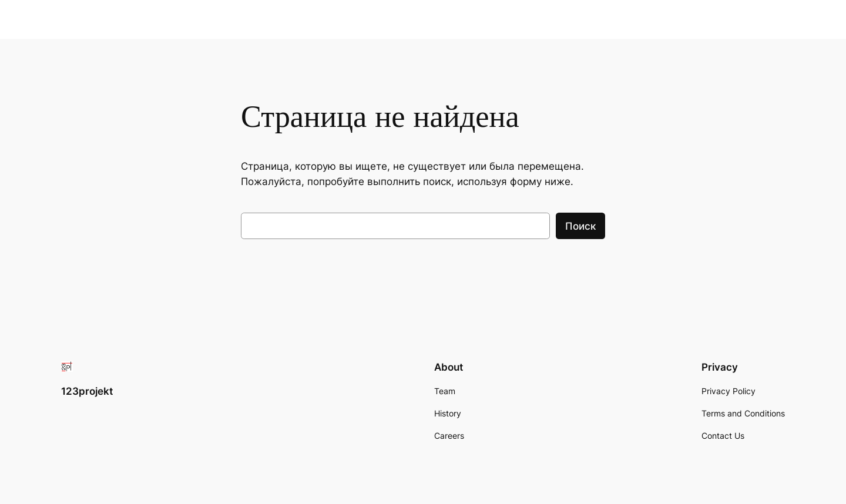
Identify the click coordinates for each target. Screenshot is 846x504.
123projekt (87, 391)
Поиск (580, 226)
